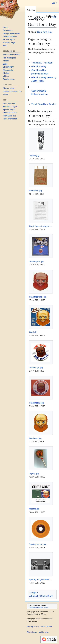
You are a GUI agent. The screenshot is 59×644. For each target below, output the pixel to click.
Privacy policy (33, 627)
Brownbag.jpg (35, 191)
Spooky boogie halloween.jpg (41, 579)
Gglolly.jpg (34, 474)
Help (52, 17)
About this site (46, 627)
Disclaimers (32, 632)
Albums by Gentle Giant (41, 596)
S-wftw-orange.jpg (37, 544)
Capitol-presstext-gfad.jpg (41, 226)
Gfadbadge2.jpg (37, 403)
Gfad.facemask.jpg (38, 297)
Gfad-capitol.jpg (36, 261)
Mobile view (44, 632)
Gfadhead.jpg (35, 438)
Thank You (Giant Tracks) (44, 104)
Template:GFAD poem (42, 63)
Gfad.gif (33, 332)
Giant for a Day (44, 32)
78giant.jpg (34, 155)
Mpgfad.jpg (34, 509)
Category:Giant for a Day (39, 607)
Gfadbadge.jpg (36, 368)
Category (33, 593)
